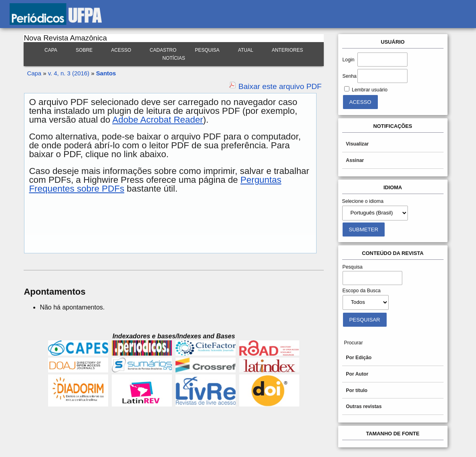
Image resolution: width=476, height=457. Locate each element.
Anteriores (287, 50)
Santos (106, 73)
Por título (357, 390)
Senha (350, 76)
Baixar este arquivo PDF (280, 86)
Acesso (121, 50)
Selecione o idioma (363, 201)
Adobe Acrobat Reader (158, 120)
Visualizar (357, 144)
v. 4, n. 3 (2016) (69, 73)
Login (349, 60)
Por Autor (357, 374)
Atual (246, 50)
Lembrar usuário (370, 90)
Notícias (174, 58)
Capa (51, 50)
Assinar (355, 160)
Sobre (84, 50)
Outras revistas (364, 406)
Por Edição (359, 358)
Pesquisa (207, 50)
